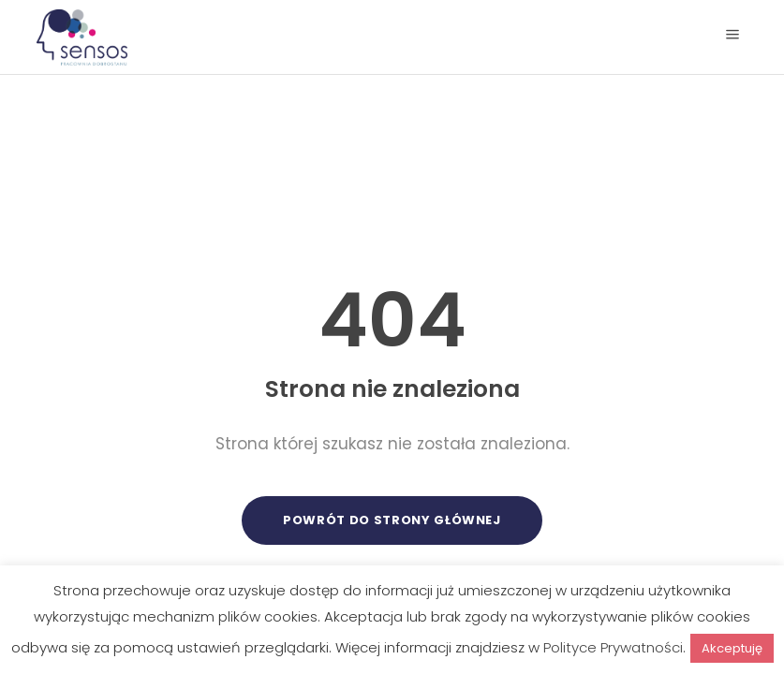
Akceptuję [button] (732, 648)
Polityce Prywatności (613, 647)
